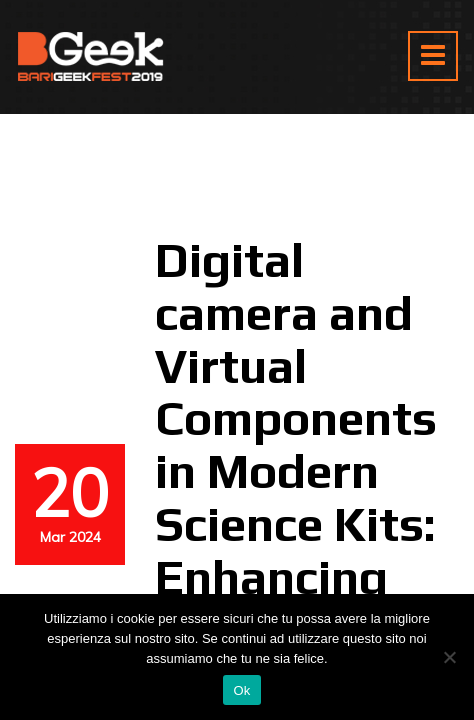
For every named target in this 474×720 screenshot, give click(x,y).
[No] (449, 657)
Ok (241, 690)
